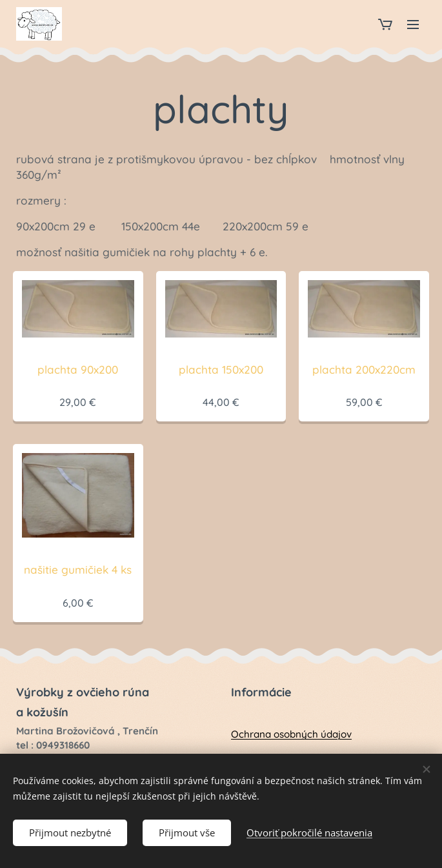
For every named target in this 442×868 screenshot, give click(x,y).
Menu (413, 25)
